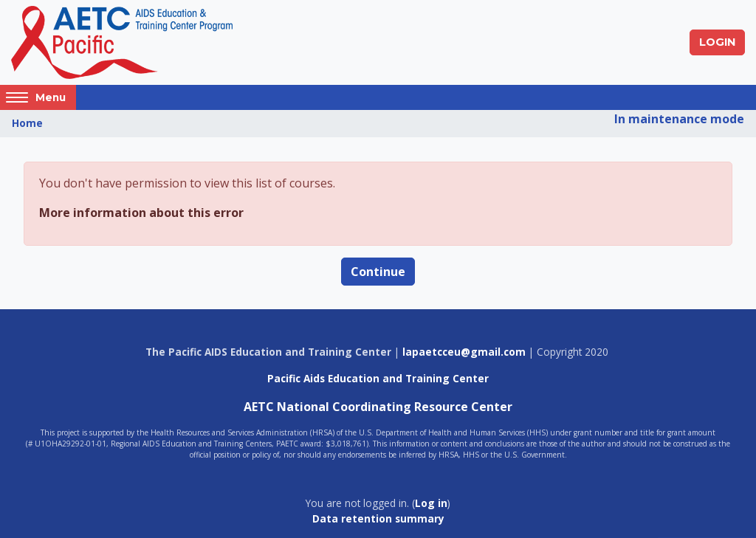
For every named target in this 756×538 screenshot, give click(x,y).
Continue (378, 272)
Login (717, 42)
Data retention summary (378, 518)
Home (27, 123)
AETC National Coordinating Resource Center (378, 407)
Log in (431, 503)
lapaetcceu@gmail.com (464, 352)
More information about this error (141, 213)
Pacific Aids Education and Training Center (378, 378)
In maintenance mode (679, 119)
